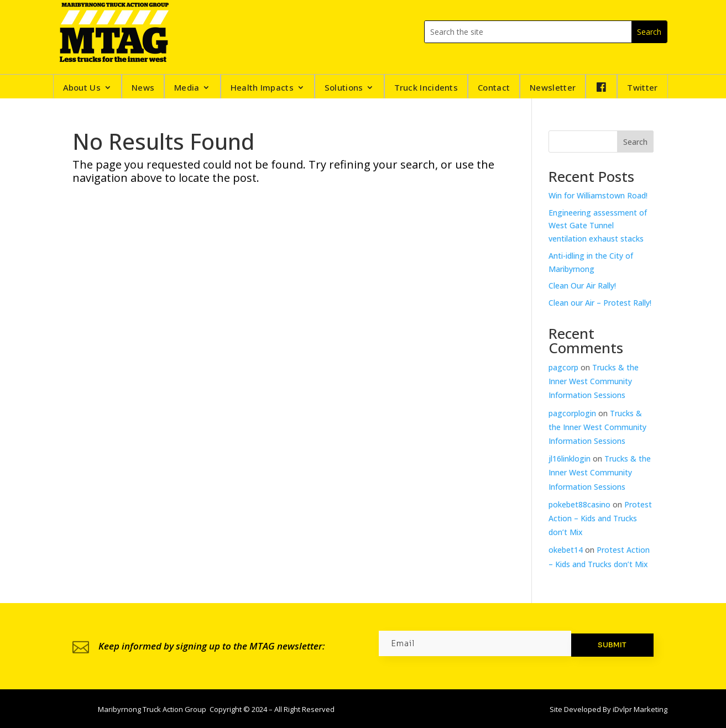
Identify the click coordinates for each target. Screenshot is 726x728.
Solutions (344, 88)
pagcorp (563, 367)
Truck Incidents (426, 88)
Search (635, 142)
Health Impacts (262, 88)
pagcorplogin (572, 413)
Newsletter (553, 88)
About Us (82, 88)
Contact (494, 88)
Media (187, 88)
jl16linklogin (570, 459)
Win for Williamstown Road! (598, 195)
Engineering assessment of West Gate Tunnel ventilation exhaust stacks (598, 226)
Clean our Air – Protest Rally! (600, 303)
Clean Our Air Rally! (582, 286)
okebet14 (566, 550)
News (143, 88)
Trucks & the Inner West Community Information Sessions (594, 381)
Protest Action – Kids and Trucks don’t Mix (600, 518)
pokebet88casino (579, 504)
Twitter (642, 88)
